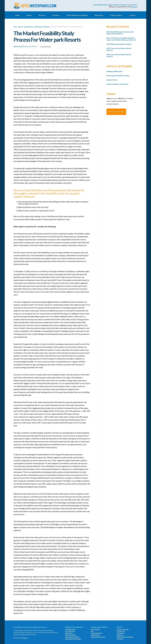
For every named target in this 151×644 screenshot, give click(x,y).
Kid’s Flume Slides (71, 635)
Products (56, 15)
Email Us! (135, 7)
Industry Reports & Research (42, 27)
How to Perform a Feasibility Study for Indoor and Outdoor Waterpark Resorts (121, 40)
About (29, 15)
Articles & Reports (29, 27)
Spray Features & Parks (72, 637)
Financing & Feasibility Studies (118, 78)
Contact (132, 15)
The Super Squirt (70, 629)
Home (17, 15)
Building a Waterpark (115, 73)
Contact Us (120, 639)
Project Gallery (116, 15)
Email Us (25, 638)
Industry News (112, 82)
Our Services (121, 631)
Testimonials (121, 633)
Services (42, 15)
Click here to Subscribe (116, 114)
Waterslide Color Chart (98, 637)
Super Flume (69, 633)
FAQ (92, 631)
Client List (120, 635)
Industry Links (95, 635)
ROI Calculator (95, 629)
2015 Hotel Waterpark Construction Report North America (121, 33)
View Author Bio (46, 46)
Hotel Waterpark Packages (77, 15)
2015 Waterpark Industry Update (119, 46)
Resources (99, 15)
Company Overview (123, 629)
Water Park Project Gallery (125, 637)
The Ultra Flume (70, 631)
